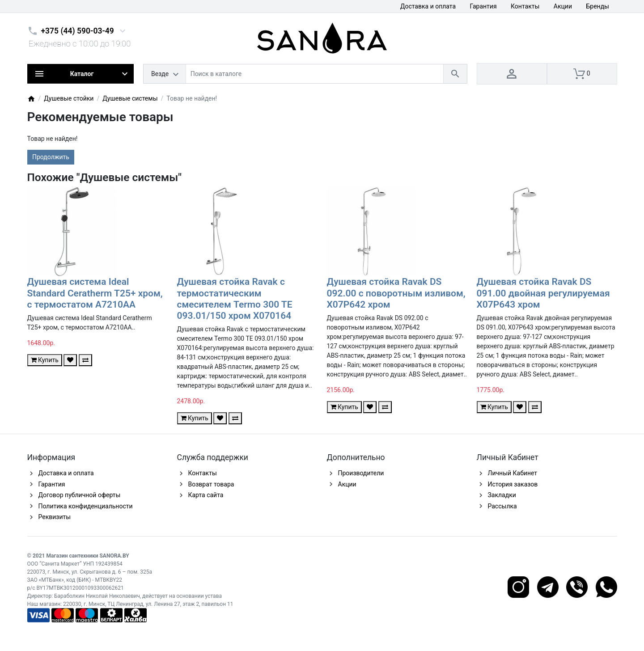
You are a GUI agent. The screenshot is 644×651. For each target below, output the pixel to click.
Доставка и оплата (428, 6)
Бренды (597, 6)
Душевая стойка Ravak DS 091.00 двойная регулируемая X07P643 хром (543, 293)
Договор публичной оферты (80, 495)
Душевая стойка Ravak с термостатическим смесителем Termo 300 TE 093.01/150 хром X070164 (235, 299)
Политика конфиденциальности (86, 506)
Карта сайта (206, 495)
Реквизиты (55, 517)
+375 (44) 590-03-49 (78, 31)
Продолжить (51, 157)
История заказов (513, 484)
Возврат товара (211, 484)
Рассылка (502, 506)
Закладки (502, 495)
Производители (361, 473)
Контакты (525, 6)
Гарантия (483, 6)
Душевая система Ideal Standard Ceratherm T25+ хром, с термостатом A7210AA (95, 293)
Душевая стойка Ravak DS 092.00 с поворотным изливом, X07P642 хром (396, 293)
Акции (563, 6)
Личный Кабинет (513, 473)
